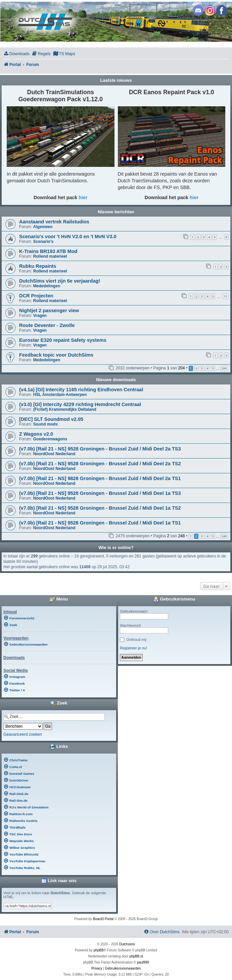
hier (83, 197)
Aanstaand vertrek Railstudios (54, 222)
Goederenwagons (50, 439)
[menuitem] (16, 54)
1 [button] (191, 536)
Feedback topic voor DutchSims (56, 355)
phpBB (99, 950)
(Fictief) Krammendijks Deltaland (65, 409)
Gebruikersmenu (174, 600)
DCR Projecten (36, 296)
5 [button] (213, 368)
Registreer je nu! (133, 648)
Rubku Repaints (38, 266)
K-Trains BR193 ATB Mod (48, 251)
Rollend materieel (50, 256)
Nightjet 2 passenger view (49, 311)
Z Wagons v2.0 (36, 434)
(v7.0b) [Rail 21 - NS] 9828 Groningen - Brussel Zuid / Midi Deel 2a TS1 (100, 478)
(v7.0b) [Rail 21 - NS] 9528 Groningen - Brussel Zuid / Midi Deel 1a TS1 (100, 523)
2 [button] (196, 368)
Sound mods (45, 424)
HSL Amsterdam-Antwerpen (60, 395)
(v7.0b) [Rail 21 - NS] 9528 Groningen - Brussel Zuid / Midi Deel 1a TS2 (100, 508)
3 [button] (202, 368)
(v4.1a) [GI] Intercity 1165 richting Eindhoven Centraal (81, 390)
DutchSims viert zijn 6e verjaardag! (60, 281)
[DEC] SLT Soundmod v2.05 (51, 419)
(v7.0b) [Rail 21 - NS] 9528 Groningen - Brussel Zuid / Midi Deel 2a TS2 (100, 464)
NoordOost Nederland (54, 454)
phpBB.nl (136, 956)
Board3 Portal (103, 919)
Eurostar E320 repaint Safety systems (63, 340)
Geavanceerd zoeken (23, 734)
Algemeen (43, 227)
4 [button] (207, 368)
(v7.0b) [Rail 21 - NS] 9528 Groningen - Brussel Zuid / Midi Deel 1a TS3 (100, 493)
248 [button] (224, 536)
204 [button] (224, 368)
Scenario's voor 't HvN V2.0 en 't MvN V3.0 (68, 237)
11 (226, 296)
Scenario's (43, 242)
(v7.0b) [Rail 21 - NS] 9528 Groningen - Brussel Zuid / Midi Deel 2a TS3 (100, 449)
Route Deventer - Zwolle (47, 325)
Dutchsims (127, 944)
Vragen (40, 316)
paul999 (143, 962)
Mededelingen (47, 286)
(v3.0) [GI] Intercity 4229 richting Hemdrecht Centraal (80, 404)
